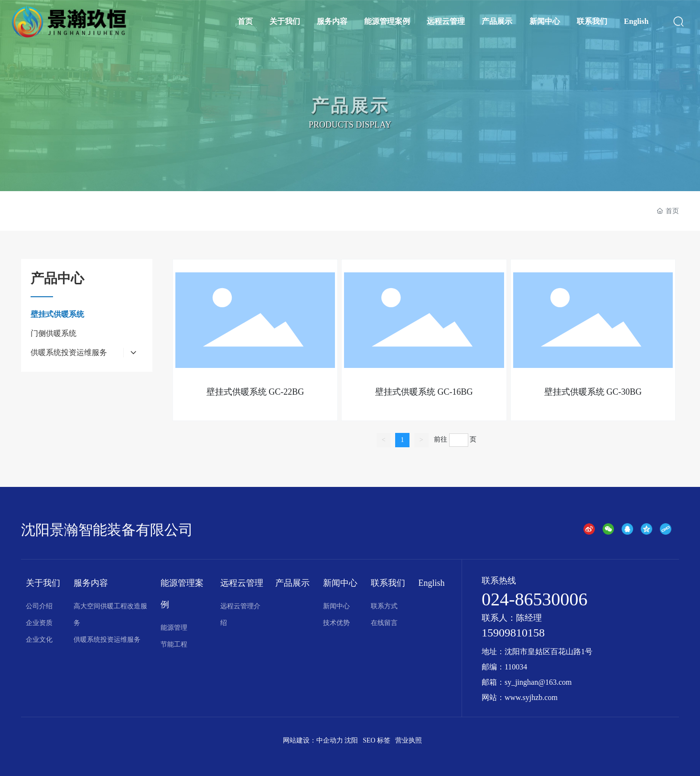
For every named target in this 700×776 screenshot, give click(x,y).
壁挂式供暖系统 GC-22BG (255, 392)
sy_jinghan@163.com (538, 682)
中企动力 (330, 740)
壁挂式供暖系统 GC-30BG (593, 392)
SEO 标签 (377, 740)
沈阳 (351, 740)
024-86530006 (535, 599)
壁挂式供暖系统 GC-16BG (424, 392)
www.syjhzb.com (531, 697)
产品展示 (350, 114)
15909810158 (513, 633)
